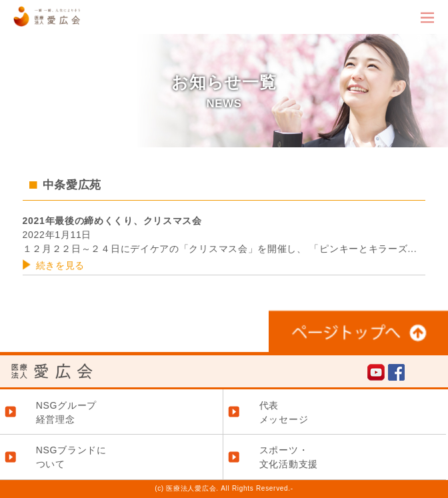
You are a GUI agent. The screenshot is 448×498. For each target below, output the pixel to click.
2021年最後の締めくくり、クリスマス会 (112, 221)
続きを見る (61, 265)
